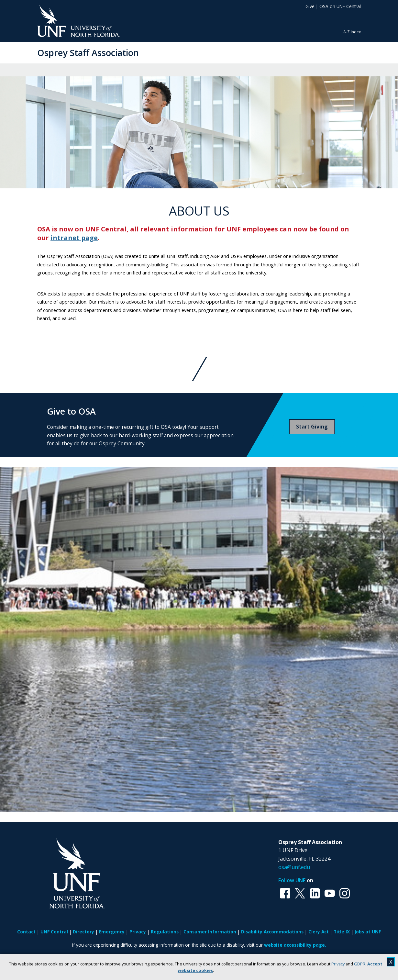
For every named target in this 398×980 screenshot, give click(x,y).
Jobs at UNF (368, 932)
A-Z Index (352, 32)
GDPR (360, 964)
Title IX (342, 932)
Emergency (112, 932)
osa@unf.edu (294, 867)
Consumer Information (210, 932)
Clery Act (319, 932)
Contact (26, 932)
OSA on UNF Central (340, 6)
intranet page (74, 238)
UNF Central (54, 932)
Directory (83, 932)
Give (310, 6)
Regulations (165, 932)
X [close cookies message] (391, 962)
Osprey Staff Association (88, 53)
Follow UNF (292, 880)
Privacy (338, 964)
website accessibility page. (295, 945)
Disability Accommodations (272, 932)
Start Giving (312, 427)
